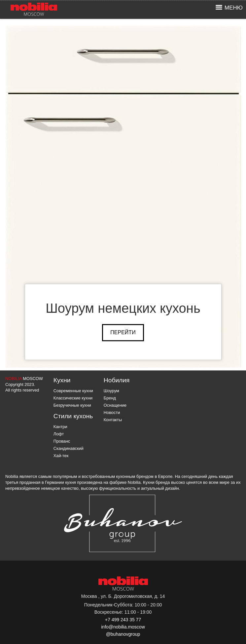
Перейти (123, 332)
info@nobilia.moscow (123, 627)
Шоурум (111, 391)
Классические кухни (73, 398)
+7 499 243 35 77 (123, 620)
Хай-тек (61, 456)
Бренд (110, 398)
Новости (112, 412)
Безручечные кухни (72, 405)
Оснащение (115, 405)
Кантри (60, 427)
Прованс (62, 441)
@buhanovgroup (123, 634)
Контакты (113, 420)
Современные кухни (73, 391)
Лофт (59, 434)
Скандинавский (69, 448)
